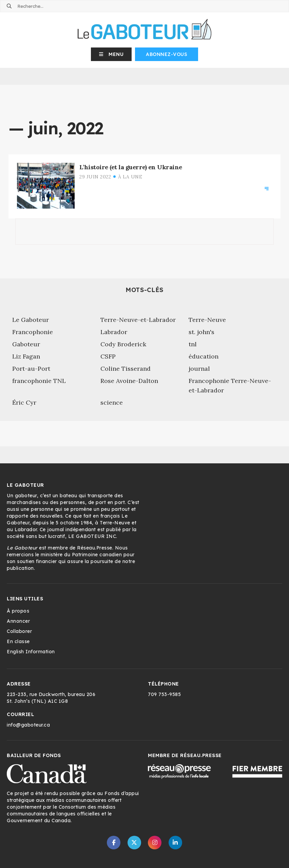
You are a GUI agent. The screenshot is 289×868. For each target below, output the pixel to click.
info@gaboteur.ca (28, 725)
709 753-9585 (164, 694)
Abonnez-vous (167, 54)
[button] (111, 54)
